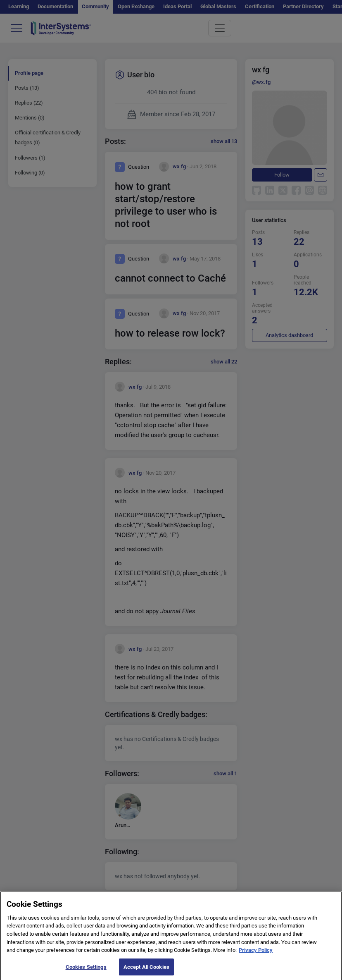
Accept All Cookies (146, 970)
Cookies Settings (86, 970)
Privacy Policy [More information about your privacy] (256, 953)
